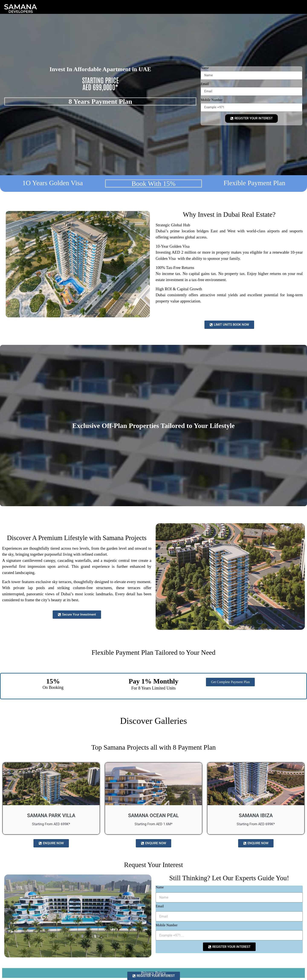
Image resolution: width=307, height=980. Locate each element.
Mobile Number (212, 100)
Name (205, 68)
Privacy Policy (153, 973)
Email (205, 84)
